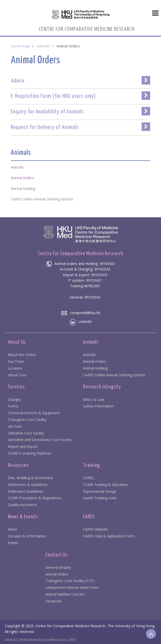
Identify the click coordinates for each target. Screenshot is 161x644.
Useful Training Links (100, 498)
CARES (88, 478)
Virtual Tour (17, 375)
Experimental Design (100, 491)
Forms (13, 406)
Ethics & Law (94, 400)
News (12, 529)
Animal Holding (95, 368)
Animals (43, 46)
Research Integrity (102, 387)
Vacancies (54, 601)
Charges (14, 400)
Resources (18, 465)
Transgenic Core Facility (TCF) (70, 581)
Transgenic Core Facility (27, 420)
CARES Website (95, 529)
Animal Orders (95, 361)
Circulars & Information (27, 536)
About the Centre (22, 355)
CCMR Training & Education (106, 485)
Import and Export (23, 446)
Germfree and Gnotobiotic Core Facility (40, 440)
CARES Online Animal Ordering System (114, 375)
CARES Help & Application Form (109, 536)
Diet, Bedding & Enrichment (30, 478)
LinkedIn (81, 321)
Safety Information (98, 406)
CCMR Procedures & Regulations (35, 498)
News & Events (23, 517)
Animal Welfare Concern (65, 594)
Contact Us (57, 555)
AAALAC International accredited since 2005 (40, 640)
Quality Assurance (22, 505)
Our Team (16, 361)
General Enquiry (58, 567)
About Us (17, 342)
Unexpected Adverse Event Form (72, 587)
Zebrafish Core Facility (26, 433)
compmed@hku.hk (81, 313)
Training (91, 465)
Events (13, 543)
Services (16, 387)
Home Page (21, 46)
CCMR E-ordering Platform (29, 453)
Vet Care (15, 426)
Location (15, 368)
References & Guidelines (28, 485)
